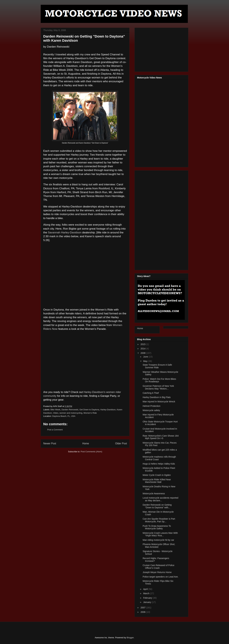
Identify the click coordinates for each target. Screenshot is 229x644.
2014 (143, 349)
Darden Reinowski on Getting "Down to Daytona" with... (157, 506)
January (147, 602)
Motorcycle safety (151, 410)
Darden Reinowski (70, 410)
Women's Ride (90, 413)
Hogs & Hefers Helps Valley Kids (159, 464)
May (146, 361)
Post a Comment (55, 430)
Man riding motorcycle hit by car (158, 540)
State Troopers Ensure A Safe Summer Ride (157, 366)
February (148, 598)
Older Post (121, 443)
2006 (143, 612)
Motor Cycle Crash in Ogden (157, 475)
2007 (143, 608)
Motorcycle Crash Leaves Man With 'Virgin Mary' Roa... (160, 534)
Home (86, 443)
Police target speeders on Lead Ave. (161, 577)
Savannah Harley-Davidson (65, 232)
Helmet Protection (151, 406)
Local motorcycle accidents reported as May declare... (160, 499)
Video (56, 413)
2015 (143, 344)
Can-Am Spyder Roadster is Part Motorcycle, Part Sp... (159, 520)
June (146, 357)
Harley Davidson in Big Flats (157, 397)
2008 (143, 353)
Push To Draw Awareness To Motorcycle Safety (157, 527)
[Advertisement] (161, 49)
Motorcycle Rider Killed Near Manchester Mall (157, 481)
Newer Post (50, 443)
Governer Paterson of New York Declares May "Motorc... (158, 387)
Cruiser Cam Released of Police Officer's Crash (158, 567)
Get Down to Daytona (89, 410)
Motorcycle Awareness (154, 493)
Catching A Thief (151, 393)
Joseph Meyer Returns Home (157, 572)
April (146, 589)
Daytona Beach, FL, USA (64, 416)
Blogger (130, 638)
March (147, 593)
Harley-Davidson (108, 410)
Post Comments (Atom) (91, 452)
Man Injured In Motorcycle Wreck (159, 402)
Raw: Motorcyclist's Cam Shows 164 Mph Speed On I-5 (161, 437)
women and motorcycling (71, 413)
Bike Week (56, 410)
